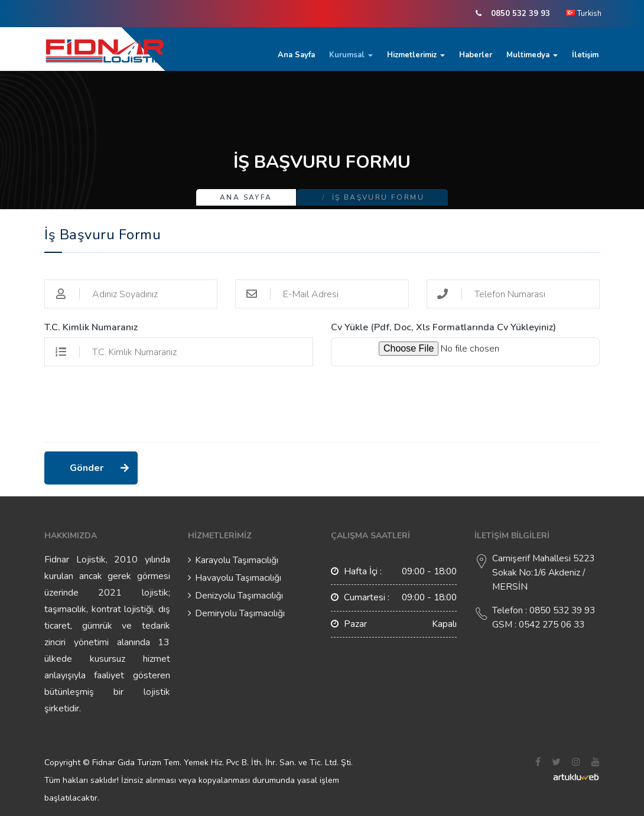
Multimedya (532, 55)
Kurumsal (351, 55)
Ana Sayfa (296, 55)
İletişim (585, 55)
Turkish (584, 14)
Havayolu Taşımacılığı (238, 578)
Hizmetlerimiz (416, 55)
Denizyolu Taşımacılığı (239, 596)
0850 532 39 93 (521, 14)
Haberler (476, 55)
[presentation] (134, 410)
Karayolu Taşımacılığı (237, 560)
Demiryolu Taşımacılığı (240, 613)
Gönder (87, 468)
